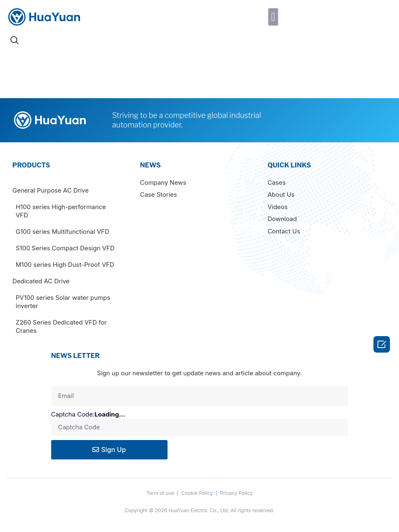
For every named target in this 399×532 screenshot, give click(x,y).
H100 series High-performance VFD (61, 211)
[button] (273, 17)
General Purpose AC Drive (51, 190)
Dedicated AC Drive (41, 281)
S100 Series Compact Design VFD (65, 248)
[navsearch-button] (14, 41)
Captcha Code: (95, 415)
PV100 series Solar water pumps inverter (63, 302)
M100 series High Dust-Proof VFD (65, 265)
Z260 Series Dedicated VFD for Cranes (61, 326)
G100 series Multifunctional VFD (63, 232)
